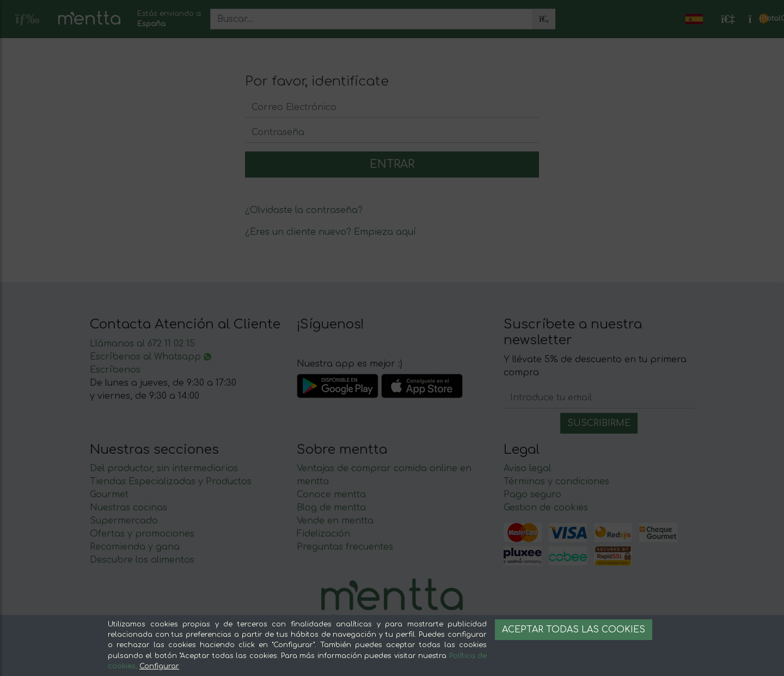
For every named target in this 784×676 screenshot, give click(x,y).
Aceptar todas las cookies (574, 630)
